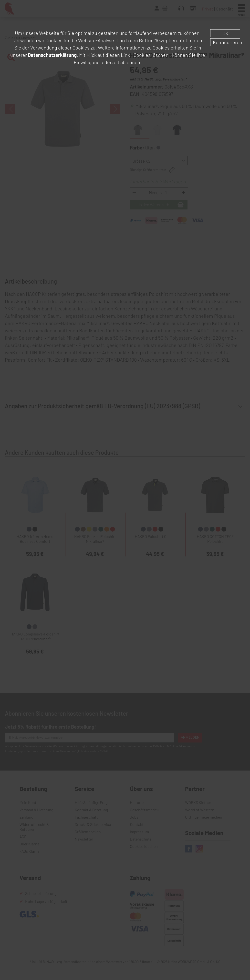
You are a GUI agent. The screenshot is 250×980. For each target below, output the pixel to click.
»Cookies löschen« (151, 55)
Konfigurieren (227, 42)
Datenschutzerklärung (52, 55)
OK (225, 33)
